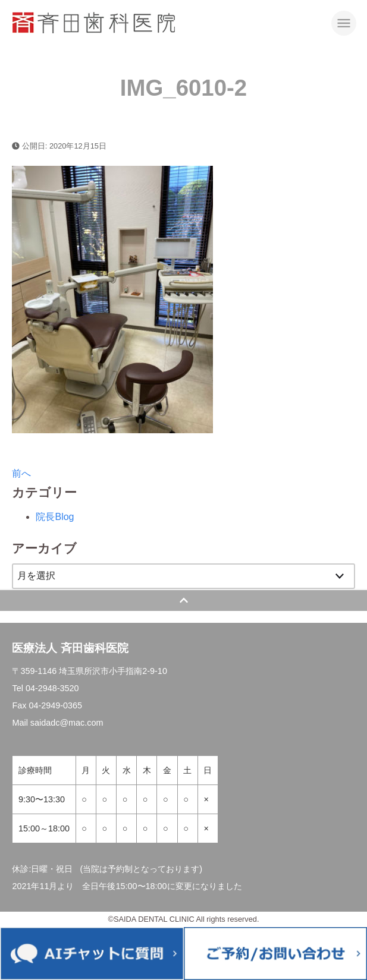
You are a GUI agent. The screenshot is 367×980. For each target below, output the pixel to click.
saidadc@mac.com (67, 723)
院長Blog (55, 517)
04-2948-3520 (52, 688)
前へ (21, 473)
